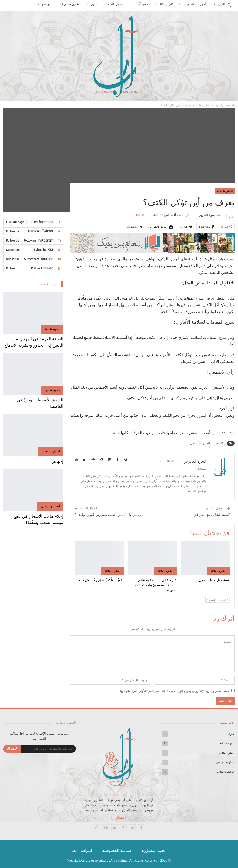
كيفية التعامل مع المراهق (212, 515)
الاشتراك (12, 749)
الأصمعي (219, 443)
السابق (223, 600)
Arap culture (100, 860)
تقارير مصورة (71, 4)
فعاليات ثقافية (226, 772)
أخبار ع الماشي (197, 4)
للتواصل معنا (82, 850)
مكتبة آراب (141, 4)
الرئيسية (219, 4)
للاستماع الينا (119, 818)
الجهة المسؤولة (154, 850)
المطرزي (193, 443)
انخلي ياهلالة (167, 4)
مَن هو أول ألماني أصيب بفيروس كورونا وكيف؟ (109, 515)
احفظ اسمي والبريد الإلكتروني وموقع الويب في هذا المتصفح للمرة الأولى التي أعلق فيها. (175, 691)
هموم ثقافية (116, 4)
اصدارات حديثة (50, 451)
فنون (94, 4)
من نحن (46, 4)
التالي (211, 600)
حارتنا (231, 734)
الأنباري (206, 443)
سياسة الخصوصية (117, 850)
